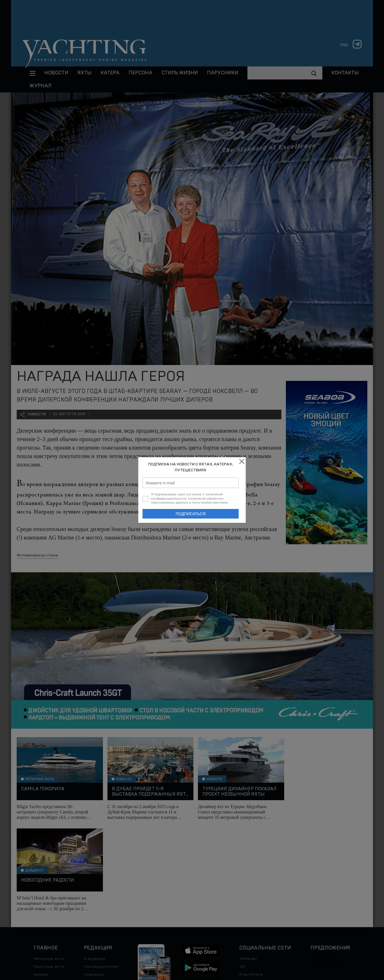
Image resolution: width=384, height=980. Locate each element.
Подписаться (191, 514)
